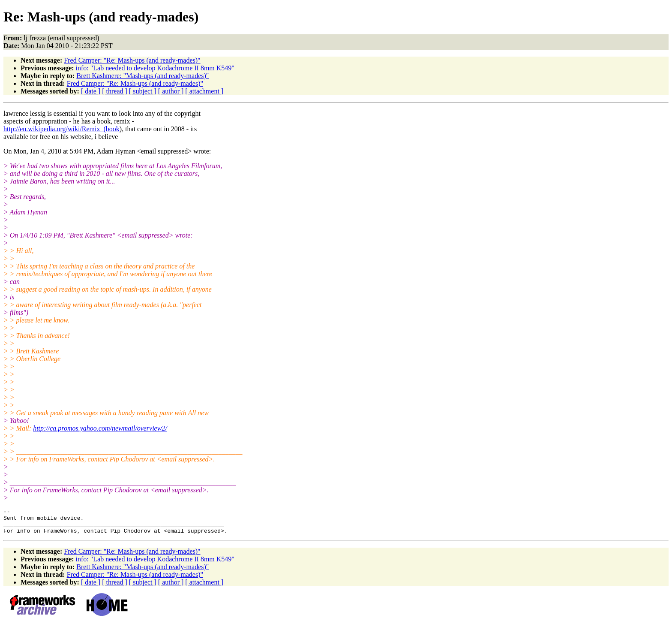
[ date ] (91, 91)
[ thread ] (115, 91)
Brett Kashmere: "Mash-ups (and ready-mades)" (142, 76)
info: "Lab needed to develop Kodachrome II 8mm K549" (155, 68)
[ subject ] (143, 91)
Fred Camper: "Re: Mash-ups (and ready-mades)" (132, 60)
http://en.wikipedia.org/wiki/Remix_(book (61, 129)
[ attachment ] (204, 91)
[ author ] (171, 91)
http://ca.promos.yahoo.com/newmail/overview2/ (100, 428)
